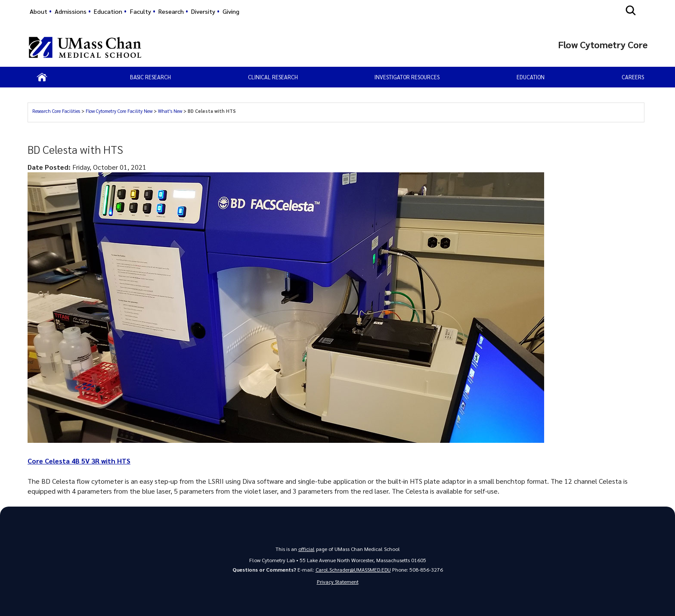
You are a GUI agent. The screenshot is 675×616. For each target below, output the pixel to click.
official (307, 549)
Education (108, 11)
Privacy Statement (338, 582)
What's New (170, 111)
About (39, 11)
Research (171, 11)
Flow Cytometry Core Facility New (119, 111)
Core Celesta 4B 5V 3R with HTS (79, 461)
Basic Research (150, 77)
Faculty (141, 11)
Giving (231, 11)
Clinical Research (273, 77)
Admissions (71, 11)
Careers (633, 77)
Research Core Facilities (56, 111)
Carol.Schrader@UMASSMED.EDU (353, 569)
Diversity (203, 11)
